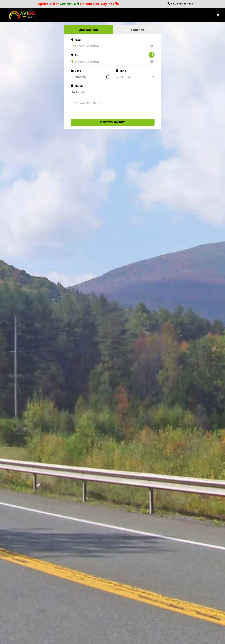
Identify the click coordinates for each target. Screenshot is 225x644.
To (74, 55)
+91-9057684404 (182, 3)
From (76, 40)
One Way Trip (88, 30)
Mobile (77, 86)
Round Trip (137, 30)
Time (121, 71)
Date (76, 71)
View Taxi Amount (113, 122)
